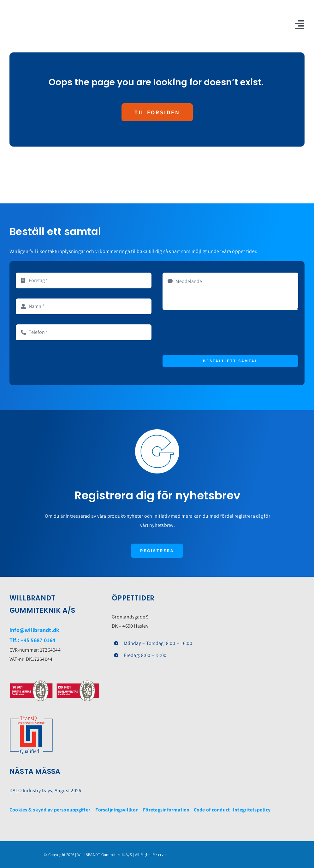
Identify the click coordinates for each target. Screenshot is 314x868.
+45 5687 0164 (38, 640)
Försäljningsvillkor (117, 810)
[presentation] (210, 332)
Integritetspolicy (252, 810)
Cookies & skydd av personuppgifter (50, 810)
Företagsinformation (166, 810)
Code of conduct (213, 810)
